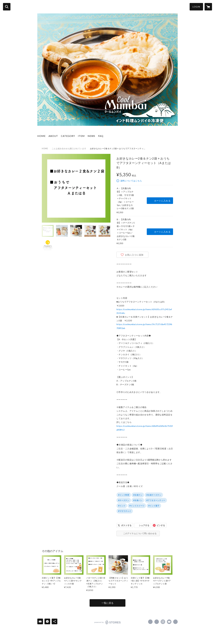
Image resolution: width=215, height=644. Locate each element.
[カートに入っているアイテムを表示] (208, 7)
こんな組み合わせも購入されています (69, 148)
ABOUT (53, 136)
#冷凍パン (138, 500)
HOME (41, 136)
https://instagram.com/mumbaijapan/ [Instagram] (163, 622)
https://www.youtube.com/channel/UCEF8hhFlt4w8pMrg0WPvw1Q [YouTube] (169, 622)
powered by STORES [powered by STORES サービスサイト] (108, 622)
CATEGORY (68, 136)
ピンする (161, 525)
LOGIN (196, 7)
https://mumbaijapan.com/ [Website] (175, 622)
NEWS (91, 136)
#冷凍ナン (138, 495)
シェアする (144, 525)
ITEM (81, 136)
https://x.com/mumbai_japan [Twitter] (157, 622)
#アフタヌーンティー (156, 500)
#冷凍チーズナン (154, 495)
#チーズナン (124, 500)
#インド (122, 506)
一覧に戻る (107, 603)
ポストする (126, 525)
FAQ (101, 136)
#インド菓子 (154, 506)
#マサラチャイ (125, 511)
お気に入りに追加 (134, 255)
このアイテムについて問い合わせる (140, 533)
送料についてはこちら (131, 181)
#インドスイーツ (137, 506)
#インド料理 (124, 495)
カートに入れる (162, 201)
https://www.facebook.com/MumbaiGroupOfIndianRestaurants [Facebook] (150, 622)
